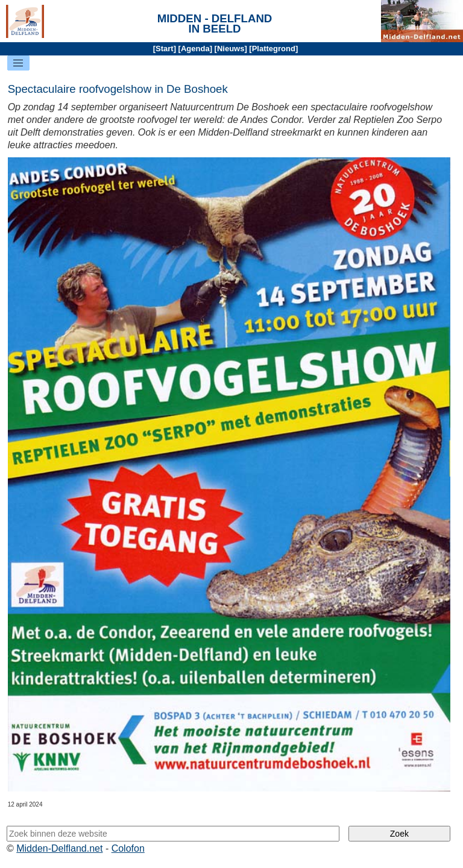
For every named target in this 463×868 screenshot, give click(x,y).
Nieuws (231, 49)
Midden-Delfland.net (59, 848)
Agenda (195, 49)
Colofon (128, 848)
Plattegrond (274, 49)
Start (165, 49)
